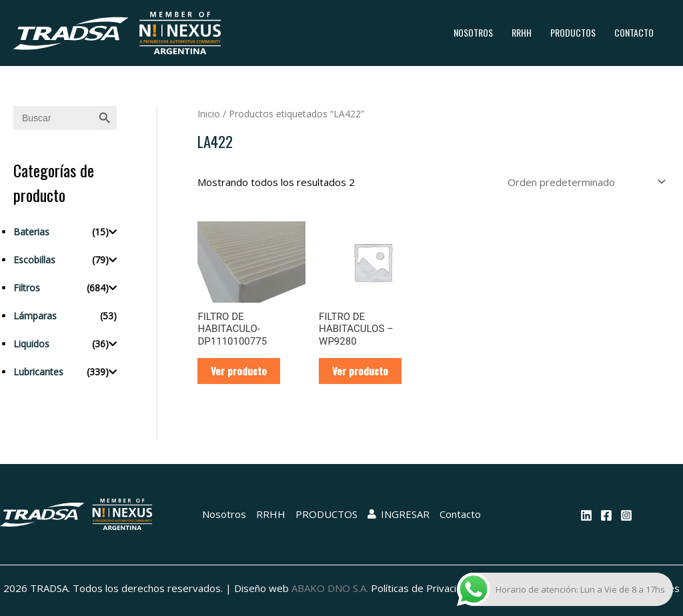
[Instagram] (626, 515)
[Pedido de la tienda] (584, 182)
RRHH (522, 32)
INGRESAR (399, 514)
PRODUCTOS (573, 32)
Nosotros (473, 32)
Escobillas (34, 260)
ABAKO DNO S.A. (330, 588)
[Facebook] (606, 515)
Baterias (31, 232)
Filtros (27, 288)
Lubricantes (38, 372)
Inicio (209, 114)
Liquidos (31, 344)
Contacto (634, 32)
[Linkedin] (586, 515)
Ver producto (239, 371)
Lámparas (35, 316)
